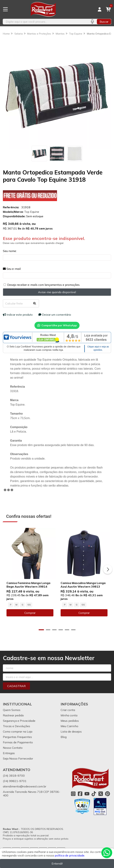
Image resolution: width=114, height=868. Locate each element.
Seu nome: (10, 251)
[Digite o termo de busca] (45, 22)
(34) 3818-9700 (14, 776)
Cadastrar (16, 686)
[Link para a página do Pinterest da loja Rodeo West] (108, 794)
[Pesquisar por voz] (92, 22)
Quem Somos (12, 710)
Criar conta (68, 710)
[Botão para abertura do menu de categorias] (5, 9)
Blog (64, 737)
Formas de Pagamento (18, 742)
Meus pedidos (70, 721)
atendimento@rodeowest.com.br (25, 786)
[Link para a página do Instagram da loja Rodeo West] (73, 794)
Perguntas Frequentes (17, 737)
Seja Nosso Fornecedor (18, 758)
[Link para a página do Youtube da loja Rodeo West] (87, 794)
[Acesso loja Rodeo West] (100, 9)
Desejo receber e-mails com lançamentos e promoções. (44, 285)
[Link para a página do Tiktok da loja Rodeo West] (94, 794)
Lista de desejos (71, 731)
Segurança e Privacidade (19, 721)
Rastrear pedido (13, 715)
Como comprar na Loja (18, 731)
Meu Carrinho (69, 726)
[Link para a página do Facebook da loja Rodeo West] (80, 794)
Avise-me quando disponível (57, 292)
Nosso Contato (13, 748)
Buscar (104, 22)
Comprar (30, 613)
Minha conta (69, 715)
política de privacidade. (70, 855)
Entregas (9, 753)
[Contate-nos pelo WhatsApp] (107, 853)
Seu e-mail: (12, 269)
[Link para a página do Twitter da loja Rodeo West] (101, 794)
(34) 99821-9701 (15, 781)
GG (29, 605)
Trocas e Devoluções (17, 726)
